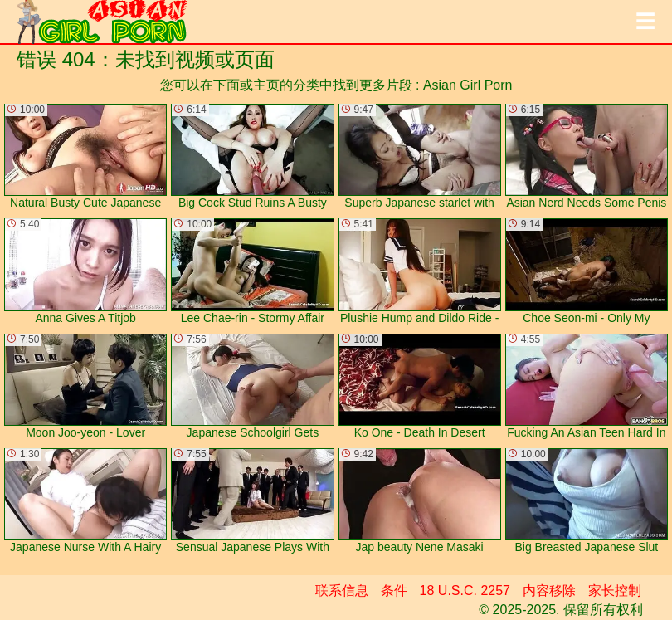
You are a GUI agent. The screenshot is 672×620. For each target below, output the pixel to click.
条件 (394, 591)
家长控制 (615, 591)
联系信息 (342, 591)
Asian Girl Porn (468, 85)
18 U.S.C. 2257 (465, 591)
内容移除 (549, 591)
